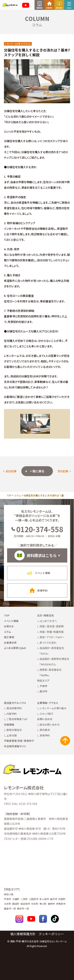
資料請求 (45, 730)
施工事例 (9, 637)
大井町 (7, 904)
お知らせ (9, 626)
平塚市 (44, 686)
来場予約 (45, 735)
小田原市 (34, 899)
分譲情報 (9, 724)
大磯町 (16, 899)
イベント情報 (11, 621)
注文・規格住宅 (45, 615)
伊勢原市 (61, 904)
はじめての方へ (48, 621)
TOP (9, 495)
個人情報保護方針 (23, 934)
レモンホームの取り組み (53, 708)
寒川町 (43, 904)
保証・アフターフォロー (52, 637)
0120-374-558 (37, 529)
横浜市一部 (23, 908)
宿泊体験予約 (14, 708)
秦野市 (51, 904)
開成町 (16, 904)
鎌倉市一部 (10, 908)
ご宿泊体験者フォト (17, 719)
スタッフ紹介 (47, 714)
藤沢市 (44, 691)
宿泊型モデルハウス (15, 703)
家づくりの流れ (48, 643)
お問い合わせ (45, 719)
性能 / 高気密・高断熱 (52, 626)
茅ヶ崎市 (44, 899)
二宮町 (24, 899)
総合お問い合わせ (50, 724)
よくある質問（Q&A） (15, 648)
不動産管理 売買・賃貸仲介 (19, 741)
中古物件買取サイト (15, 746)
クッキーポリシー (51, 934)
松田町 (62, 899)
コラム (18, 495)
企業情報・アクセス (48, 703)
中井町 (35, 904)
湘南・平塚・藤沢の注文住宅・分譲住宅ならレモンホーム (38, 941)
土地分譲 (12, 735)
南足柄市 (25, 904)
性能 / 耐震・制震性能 (52, 632)
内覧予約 (12, 714)
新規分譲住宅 (14, 730)
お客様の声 (10, 643)
